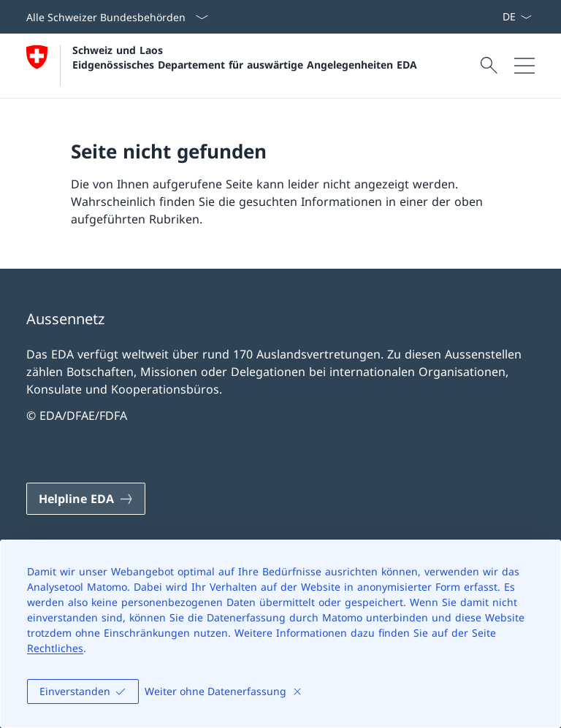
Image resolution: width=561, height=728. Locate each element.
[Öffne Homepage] (222, 66)
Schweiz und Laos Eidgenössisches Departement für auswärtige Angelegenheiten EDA (245, 57)
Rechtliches (55, 648)
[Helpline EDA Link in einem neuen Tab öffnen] (86, 499)
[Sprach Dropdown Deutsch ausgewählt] (517, 17)
